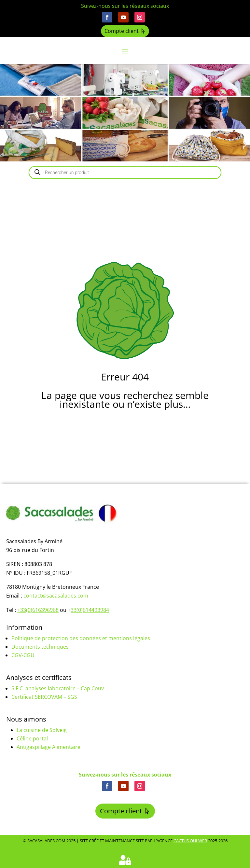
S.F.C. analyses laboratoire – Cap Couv (58, 688)
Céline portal (32, 738)
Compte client (122, 31)
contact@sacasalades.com (56, 596)
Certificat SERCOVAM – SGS (44, 697)
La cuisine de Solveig (42, 730)
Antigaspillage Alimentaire (49, 747)
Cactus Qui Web (190, 841)
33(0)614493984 (90, 610)
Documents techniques (40, 647)
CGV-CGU (23, 655)
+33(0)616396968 (38, 610)
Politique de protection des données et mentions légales (81, 638)
